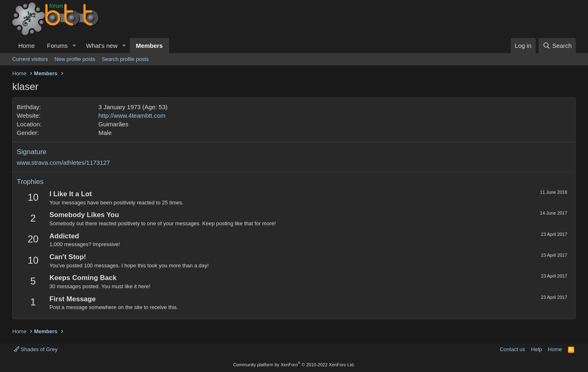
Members (149, 46)
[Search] (557, 46)
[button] (74, 46)
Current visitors (30, 59)
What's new (102, 46)
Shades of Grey (36, 349)
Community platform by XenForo (294, 365)
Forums (57, 46)
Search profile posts (125, 59)
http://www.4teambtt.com (132, 115)
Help (537, 349)
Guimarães (113, 124)
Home (27, 46)
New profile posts (75, 59)
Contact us (512, 349)
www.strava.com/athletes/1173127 (63, 162)
